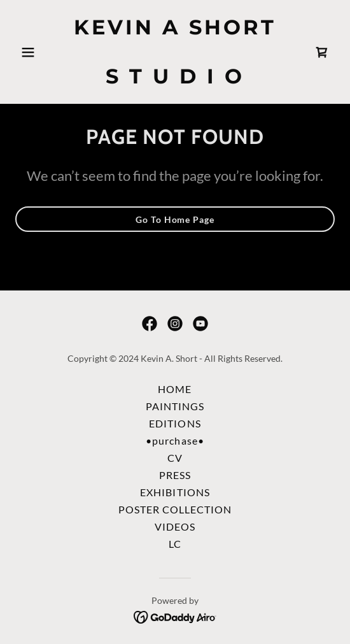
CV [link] (175, 458)
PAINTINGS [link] (175, 406)
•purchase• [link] (175, 440)
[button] (39, 52)
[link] (175, 79)
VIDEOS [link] (175, 526)
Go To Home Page (175, 219)
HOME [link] (175, 389)
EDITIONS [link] (175, 423)
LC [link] (175, 544)
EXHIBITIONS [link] (175, 492)
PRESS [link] (175, 475)
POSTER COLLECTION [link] (175, 509)
